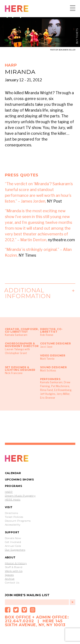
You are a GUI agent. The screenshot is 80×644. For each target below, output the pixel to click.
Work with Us (14, 571)
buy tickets (77, 36)
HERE (17, 9)
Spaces (9, 575)
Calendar (13, 473)
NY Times (27, 255)
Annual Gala (13, 546)
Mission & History (16, 563)
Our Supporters (15, 550)
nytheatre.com (61, 240)
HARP (9, 492)
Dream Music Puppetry (20, 496)
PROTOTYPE (17, 459)
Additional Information (28, 293)
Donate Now (13, 538)
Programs (14, 486)
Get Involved (13, 542)
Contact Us (12, 583)
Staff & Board (14, 567)
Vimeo (24, 610)
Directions (12, 513)
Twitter (16, 610)
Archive (10, 579)
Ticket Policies (14, 517)
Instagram (33, 610)
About (10, 557)
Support (12, 532)
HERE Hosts (13, 500)
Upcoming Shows (19, 480)
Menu (73, 8)
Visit (9, 507)
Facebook (8, 610)
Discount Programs (18, 521)
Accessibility (13, 525)
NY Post (54, 201)
